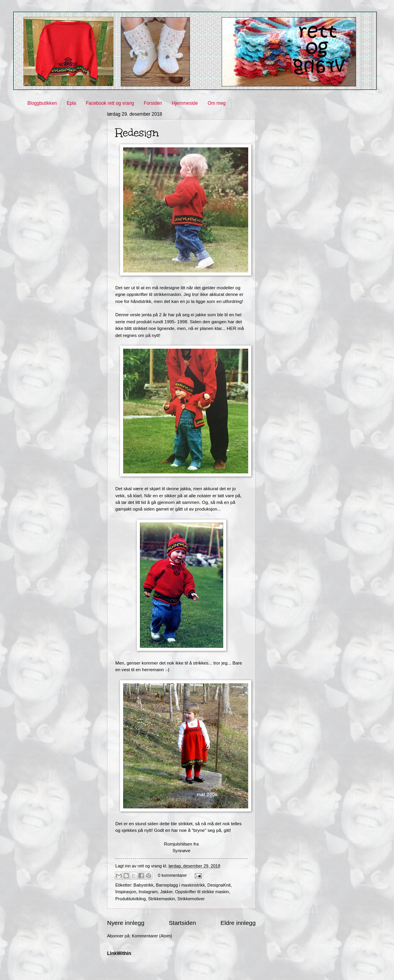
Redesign (137, 133)
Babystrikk (144, 885)
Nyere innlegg (126, 923)
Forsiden (153, 103)
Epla (71, 103)
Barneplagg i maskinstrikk (181, 885)
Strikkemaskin (162, 899)
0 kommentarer (172, 875)
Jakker (167, 892)
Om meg (217, 103)
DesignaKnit (219, 885)
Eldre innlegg (238, 923)
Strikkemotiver (191, 899)
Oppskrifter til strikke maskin (202, 892)
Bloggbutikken (42, 103)
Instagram (148, 892)
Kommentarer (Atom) (152, 936)
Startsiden (183, 923)
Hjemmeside (185, 103)
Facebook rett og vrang (110, 103)
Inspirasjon (126, 892)
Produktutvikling (131, 899)
